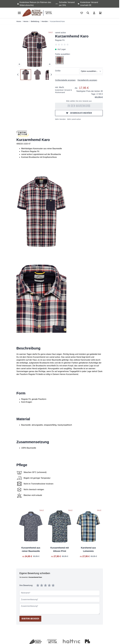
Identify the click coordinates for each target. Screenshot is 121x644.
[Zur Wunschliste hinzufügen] (79, 113)
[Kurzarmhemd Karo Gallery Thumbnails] (35, 75)
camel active (60, 33)
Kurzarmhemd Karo (58, 21)
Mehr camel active (74, 119)
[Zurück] (20, 64)
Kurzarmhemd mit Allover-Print (60, 549)
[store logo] (33, 13)
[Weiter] (50, 64)
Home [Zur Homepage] (19, 21)
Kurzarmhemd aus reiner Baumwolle (31, 549)
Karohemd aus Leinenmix (88, 549)
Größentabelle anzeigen (65, 80)
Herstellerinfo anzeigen (87, 80)
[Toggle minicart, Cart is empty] (100, 13)
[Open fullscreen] (35, 49)
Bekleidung (35, 21)
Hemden (45, 21)
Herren (26, 21)
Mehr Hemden (60, 119)
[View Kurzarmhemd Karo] (26, 75)
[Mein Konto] (94, 13)
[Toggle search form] (88, 13)
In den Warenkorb (79, 106)
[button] (79, 45)
